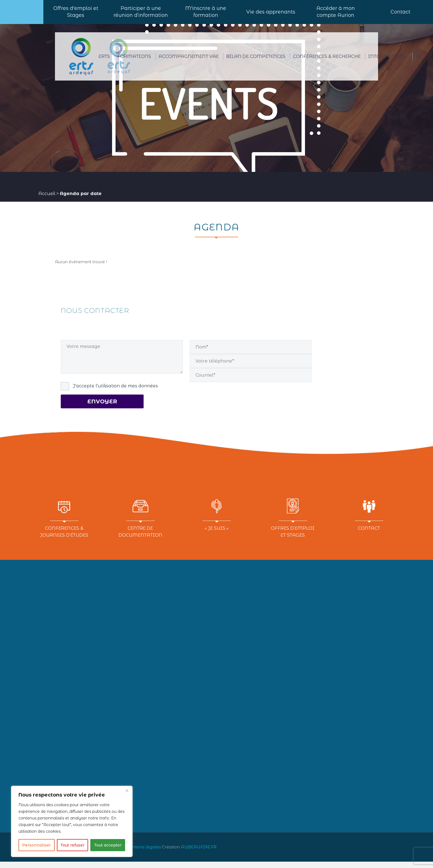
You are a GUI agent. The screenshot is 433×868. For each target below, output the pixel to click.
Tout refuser (72, 845)
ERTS (104, 63)
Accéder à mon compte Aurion (336, 15)
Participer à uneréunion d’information (141, 15)
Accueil (47, 200)
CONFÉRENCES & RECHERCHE (327, 63)
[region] (72, 821)
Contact (400, 15)
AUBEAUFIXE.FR (199, 853)
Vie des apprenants (271, 15)
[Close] (127, 790)
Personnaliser (36, 845)
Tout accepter (108, 845)
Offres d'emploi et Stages (76, 15)
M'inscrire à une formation (206, 15)
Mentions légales (142, 853)
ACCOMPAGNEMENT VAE (189, 63)
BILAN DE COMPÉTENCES (256, 63)
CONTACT (369, 535)
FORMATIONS (134, 63)
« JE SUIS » (217, 535)
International (388, 63)
